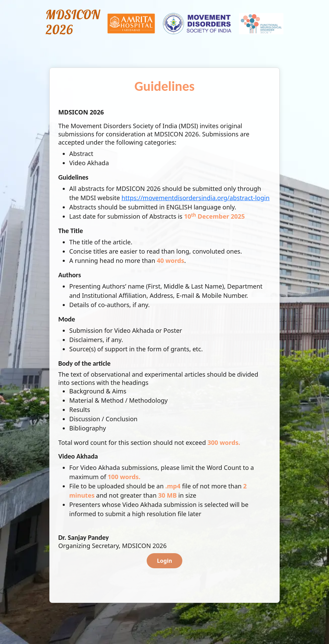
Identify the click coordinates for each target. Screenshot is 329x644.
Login (164, 561)
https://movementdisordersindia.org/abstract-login (196, 198)
